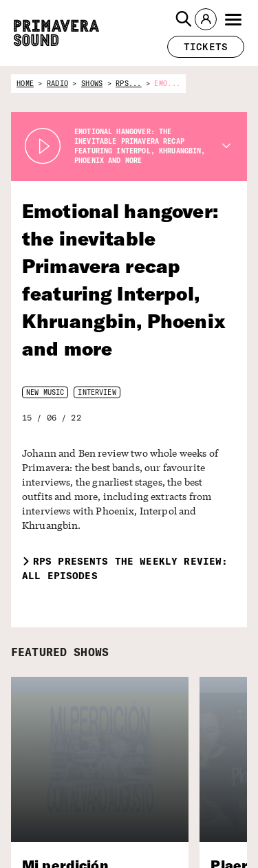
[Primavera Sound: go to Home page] (56, 33)
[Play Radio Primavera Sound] (43, 147)
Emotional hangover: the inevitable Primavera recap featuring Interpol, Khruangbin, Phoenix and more (124, 280)
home (25, 84)
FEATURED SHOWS (60, 652)
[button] (184, 19)
